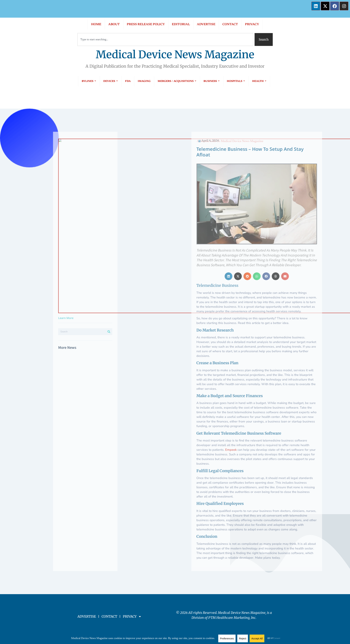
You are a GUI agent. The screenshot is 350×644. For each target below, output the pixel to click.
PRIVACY (252, 24)
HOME (96, 24)
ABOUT (114, 24)
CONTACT (230, 24)
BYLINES (89, 81)
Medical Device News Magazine (175, 55)
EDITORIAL (181, 24)
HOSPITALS (236, 81)
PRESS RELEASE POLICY (146, 24)
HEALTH (259, 81)
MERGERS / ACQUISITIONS (177, 81)
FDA (128, 81)
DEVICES (111, 81)
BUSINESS (212, 81)
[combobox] (165, 39)
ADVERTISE (206, 24)
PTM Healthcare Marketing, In (231, 618)
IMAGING (144, 81)
